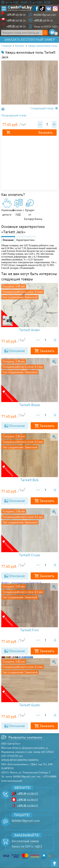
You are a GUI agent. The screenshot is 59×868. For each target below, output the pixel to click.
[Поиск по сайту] (45, 33)
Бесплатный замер (25, 841)
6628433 (27, 794)
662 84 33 (16, 15)
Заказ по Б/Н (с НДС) (46, 26)
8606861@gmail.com (45, 15)
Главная (7, 46)
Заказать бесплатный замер (30, 40)
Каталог (21, 46)
